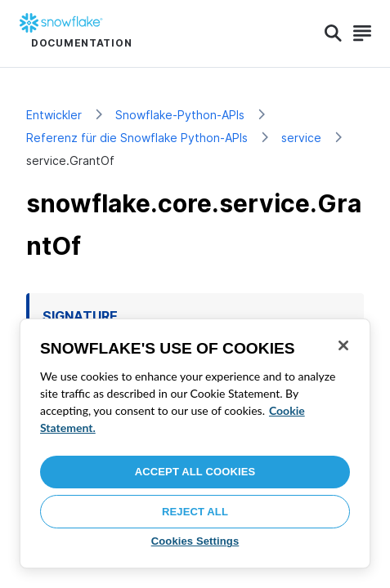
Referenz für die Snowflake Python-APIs (137, 138)
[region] (195, 443)
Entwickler (54, 115)
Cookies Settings (195, 541)
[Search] (333, 33)
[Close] (343, 345)
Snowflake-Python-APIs (180, 115)
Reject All (195, 512)
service (301, 138)
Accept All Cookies (195, 472)
